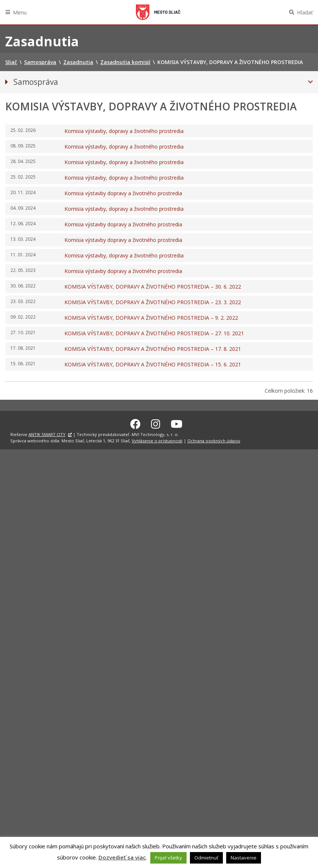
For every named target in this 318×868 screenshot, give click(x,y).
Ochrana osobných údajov (214, 440)
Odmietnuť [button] (206, 858)
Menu (20, 12)
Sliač (158, 12)
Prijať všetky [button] (168, 858)
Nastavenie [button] (244, 858)
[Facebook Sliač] (135, 423)
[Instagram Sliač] (156, 423)
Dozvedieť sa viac (122, 857)
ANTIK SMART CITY (47, 434)
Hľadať (305, 12)
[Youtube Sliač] (177, 423)
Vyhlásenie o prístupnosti (157, 440)
